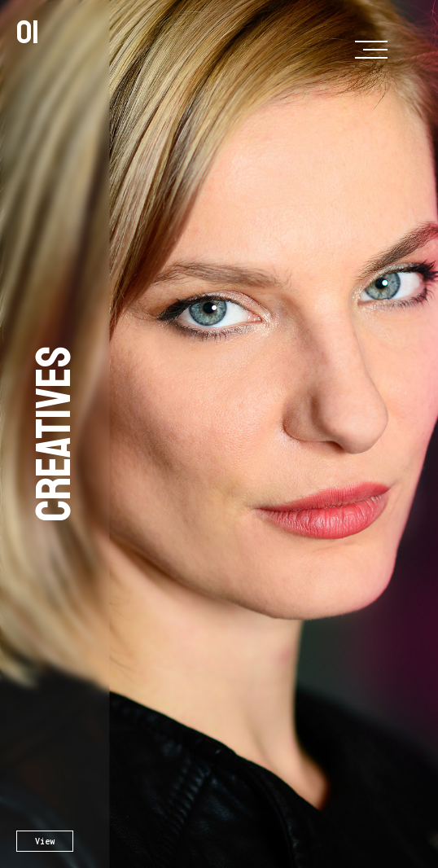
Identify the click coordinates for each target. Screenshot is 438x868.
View (45, 841)
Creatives (55, 434)
